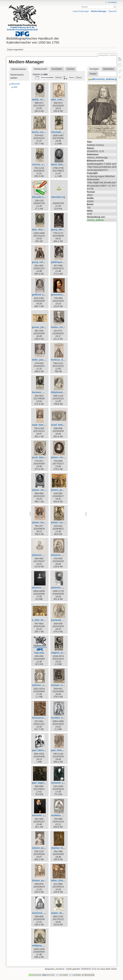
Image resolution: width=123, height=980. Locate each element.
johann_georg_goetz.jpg (64, 490)
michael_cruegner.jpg (62, 685)
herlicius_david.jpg (61, 360)
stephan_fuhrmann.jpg (63, 848)
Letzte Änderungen (81, 11)
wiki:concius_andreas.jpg (105, 79)
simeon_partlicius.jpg (43, 848)
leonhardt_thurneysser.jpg (65, 620)
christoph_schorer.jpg (63, 132)
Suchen (71, 69)
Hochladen (57, 69)
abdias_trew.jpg (40, 100)
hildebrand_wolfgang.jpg (64, 392)
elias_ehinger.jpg (41, 230)
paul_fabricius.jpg (41, 750)
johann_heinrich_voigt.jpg (46, 522)
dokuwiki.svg (58, 197)
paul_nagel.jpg (40, 783)
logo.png (39, 653)
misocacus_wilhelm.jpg (44, 718)
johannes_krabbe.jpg (62, 555)
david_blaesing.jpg (61, 164)
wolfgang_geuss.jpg (43, 946)
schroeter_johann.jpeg (44, 815)
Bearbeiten (109, 69)
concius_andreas (95, 220)
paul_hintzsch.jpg (60, 750)
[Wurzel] (15, 84)
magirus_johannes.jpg (63, 653)
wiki (15, 87)
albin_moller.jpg (60, 100)
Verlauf (93, 74)
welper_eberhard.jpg (62, 913)
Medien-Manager (99, 11)
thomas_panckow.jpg (43, 880)
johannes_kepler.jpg (43, 555)
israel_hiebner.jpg (60, 425)
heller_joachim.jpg (42, 360)
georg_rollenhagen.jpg (44, 262)
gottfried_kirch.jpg (42, 295)
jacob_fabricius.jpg (42, 457)
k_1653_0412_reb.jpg (43, 620)
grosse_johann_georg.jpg (45, 327)
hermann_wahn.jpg (42, 392)
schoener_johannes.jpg (63, 783)
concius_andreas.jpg (43, 164)
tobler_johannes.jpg (62, 880)
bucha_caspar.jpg (41, 132)
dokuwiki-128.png (41, 197)
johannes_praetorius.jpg (64, 588)
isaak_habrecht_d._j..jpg (45, 425)
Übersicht (112, 11)
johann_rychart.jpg (61, 522)
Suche (115, 7)
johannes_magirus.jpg (44, 588)
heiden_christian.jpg (62, 327)
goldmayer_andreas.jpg (63, 262)
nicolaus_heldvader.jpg (63, 718)
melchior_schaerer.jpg (44, 685)
